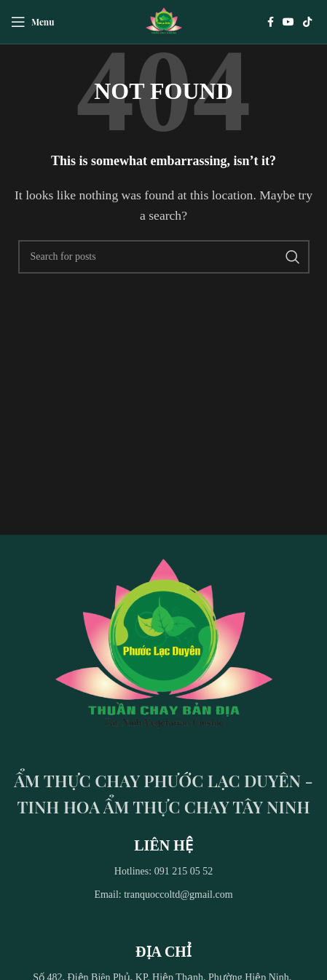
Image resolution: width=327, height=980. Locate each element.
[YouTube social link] (288, 22)
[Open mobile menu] (33, 22)
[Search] (164, 257)
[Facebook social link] (271, 22)
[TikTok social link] (307, 22)
